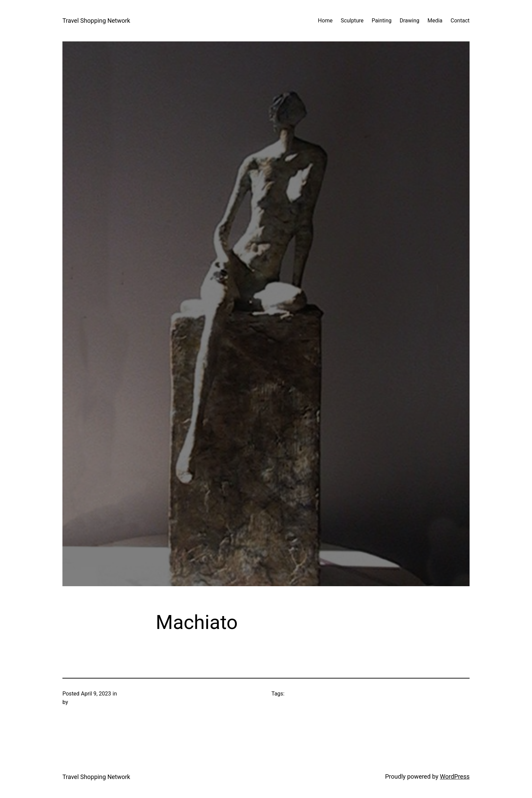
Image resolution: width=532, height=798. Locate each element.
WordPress (455, 776)
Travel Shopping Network (96, 21)
